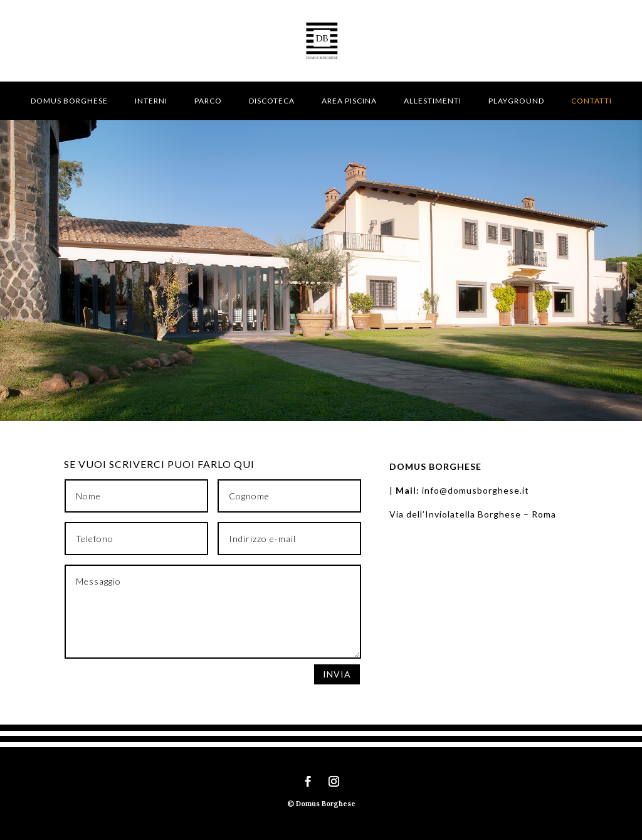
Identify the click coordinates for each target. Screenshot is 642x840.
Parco (208, 101)
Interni (151, 101)
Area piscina (349, 101)
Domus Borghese (69, 101)
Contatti (592, 101)
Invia (337, 674)
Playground (516, 101)
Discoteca (272, 101)
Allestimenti (433, 101)
